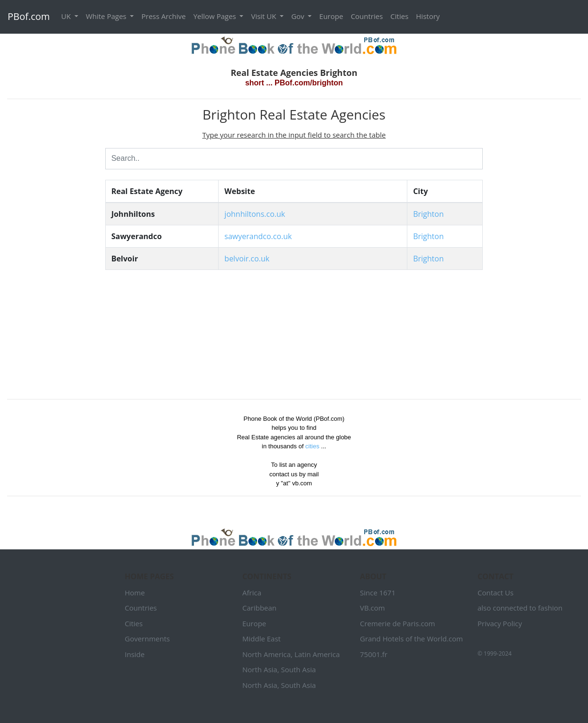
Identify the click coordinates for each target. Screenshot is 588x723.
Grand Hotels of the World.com (411, 639)
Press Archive (163, 16)
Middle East (262, 639)
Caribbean (259, 608)
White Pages (107, 16)
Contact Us (496, 593)
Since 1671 (378, 593)
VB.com (372, 608)
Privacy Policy (500, 623)
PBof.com (29, 16)
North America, (267, 654)
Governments (147, 639)
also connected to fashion (520, 608)
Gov (299, 16)
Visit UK (264, 16)
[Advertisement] (49, 249)
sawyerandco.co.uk (258, 236)
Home (135, 593)
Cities (399, 16)
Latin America (317, 654)
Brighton (428, 214)
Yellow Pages (216, 16)
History (428, 16)
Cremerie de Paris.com (398, 623)
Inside (135, 654)
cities (312, 446)
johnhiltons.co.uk (255, 214)
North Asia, (261, 669)
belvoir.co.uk (247, 259)
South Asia (298, 669)
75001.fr (374, 654)
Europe (331, 16)
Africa (252, 593)
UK (67, 16)
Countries (367, 16)
